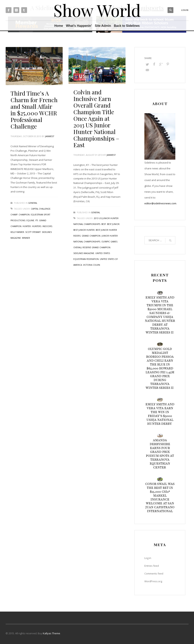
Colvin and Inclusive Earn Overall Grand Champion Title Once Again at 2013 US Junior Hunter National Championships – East (96, 118)
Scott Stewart (33, 232)
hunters (37, 226)
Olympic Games (109, 242)
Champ (14, 215)
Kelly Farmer (17, 232)
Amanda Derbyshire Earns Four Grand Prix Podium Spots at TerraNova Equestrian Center (160, 454)
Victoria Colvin (92, 265)
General (33, 203)
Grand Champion (91, 236)
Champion (24, 215)
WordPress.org (153, 581)
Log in (148, 558)
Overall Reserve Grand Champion (92, 247)
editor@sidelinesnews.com (160, 203)
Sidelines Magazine (84, 253)
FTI (37, 220)
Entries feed (152, 566)
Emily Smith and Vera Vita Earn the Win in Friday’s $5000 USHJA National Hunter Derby (160, 414)
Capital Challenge (41, 209)
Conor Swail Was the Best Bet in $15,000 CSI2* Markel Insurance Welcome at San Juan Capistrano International (160, 498)
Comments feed (154, 574)
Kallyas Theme (51, 633)
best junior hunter (84, 230)
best (104, 224)
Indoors (47, 226)
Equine (30, 220)
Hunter (27, 226)
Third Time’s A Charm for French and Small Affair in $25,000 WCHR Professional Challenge (34, 110)
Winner (26, 238)
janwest (50, 136)
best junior (113, 224)
